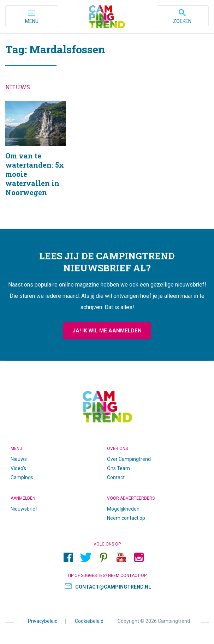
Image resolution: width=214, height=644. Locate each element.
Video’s (18, 468)
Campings (22, 477)
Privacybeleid (43, 621)
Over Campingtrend (129, 459)
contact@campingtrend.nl (113, 587)
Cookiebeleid (89, 621)
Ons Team (118, 468)
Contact (116, 477)
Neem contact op (126, 518)
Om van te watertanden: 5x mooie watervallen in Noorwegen (36, 158)
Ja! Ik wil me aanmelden (107, 331)
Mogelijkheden (123, 509)
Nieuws (19, 459)
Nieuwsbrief (24, 509)
